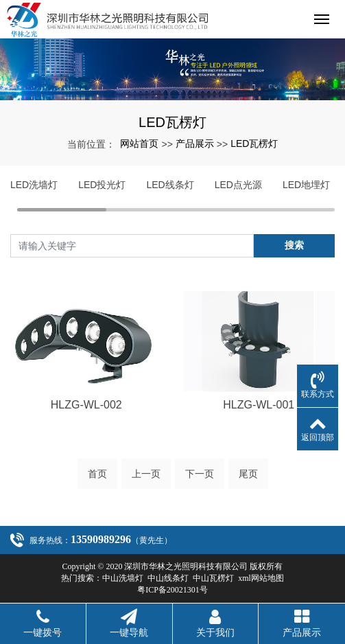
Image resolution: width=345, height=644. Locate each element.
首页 (97, 474)
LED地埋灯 (306, 185)
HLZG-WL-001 (259, 405)
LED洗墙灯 (34, 185)
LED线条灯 (170, 185)
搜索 (294, 245)
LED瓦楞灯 (254, 143)
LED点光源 (238, 185)
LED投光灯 (102, 185)
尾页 (248, 474)
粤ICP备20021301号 (172, 590)
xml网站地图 (261, 578)
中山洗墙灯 (123, 578)
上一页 (146, 474)
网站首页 (139, 143)
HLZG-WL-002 (86, 405)
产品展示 (195, 143)
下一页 (200, 474)
